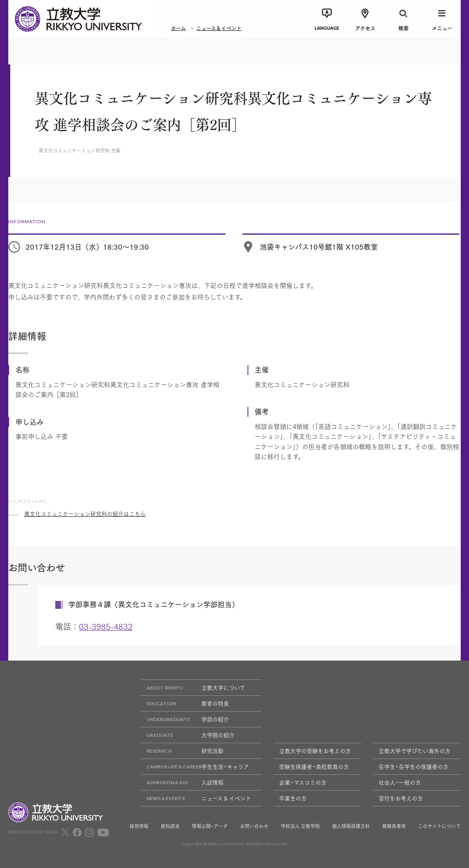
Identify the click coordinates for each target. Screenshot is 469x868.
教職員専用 (394, 826)
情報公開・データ (210, 826)
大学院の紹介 (188, 735)
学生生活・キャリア (195, 767)
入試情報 (182, 782)
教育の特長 (185, 703)
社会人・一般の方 (400, 782)
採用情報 (139, 826)
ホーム (178, 28)
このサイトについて (439, 826)
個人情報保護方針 (351, 826)
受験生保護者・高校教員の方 (314, 766)
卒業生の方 (293, 798)
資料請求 (170, 826)
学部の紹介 (185, 719)
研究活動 (182, 751)
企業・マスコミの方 (303, 782)
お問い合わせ (254, 826)
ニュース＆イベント (219, 28)
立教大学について (193, 688)
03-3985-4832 (106, 626)
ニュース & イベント (196, 798)
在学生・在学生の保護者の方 (414, 766)
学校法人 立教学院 (300, 826)
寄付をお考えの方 (401, 798)
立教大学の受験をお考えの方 (315, 751)
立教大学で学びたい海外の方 (415, 751)
